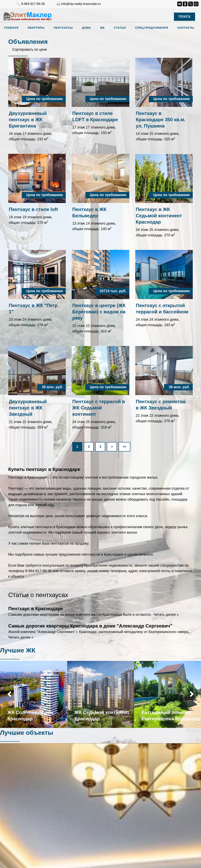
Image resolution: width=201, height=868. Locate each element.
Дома (87, 28)
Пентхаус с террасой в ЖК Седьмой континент (99, 408)
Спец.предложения (152, 28)
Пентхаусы (63, 28)
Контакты (186, 28)
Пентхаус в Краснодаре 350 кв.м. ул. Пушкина (161, 120)
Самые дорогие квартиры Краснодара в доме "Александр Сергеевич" (90, 626)
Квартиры (36, 28)
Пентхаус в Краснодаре (36, 609)
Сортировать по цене (30, 50)
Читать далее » (166, 615)
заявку (80, 571)
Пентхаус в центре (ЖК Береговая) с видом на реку (99, 312)
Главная (11, 28)
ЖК (103, 28)
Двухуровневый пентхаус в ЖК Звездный (28, 408)
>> (125, 447)
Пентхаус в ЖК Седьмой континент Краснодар (159, 216)
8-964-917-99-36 (30, 4)
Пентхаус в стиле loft (33, 209)
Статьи (120, 28)
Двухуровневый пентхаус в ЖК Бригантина (28, 120)
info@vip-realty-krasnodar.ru (79, 4)
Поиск (185, 17)
